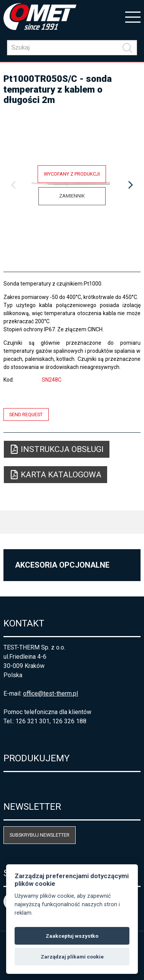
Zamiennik (72, 196)
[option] (72, 185)
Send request (26, 414)
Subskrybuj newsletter (40, 835)
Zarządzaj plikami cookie (72, 957)
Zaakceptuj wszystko (72, 936)
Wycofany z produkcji (72, 174)
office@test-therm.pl (50, 693)
